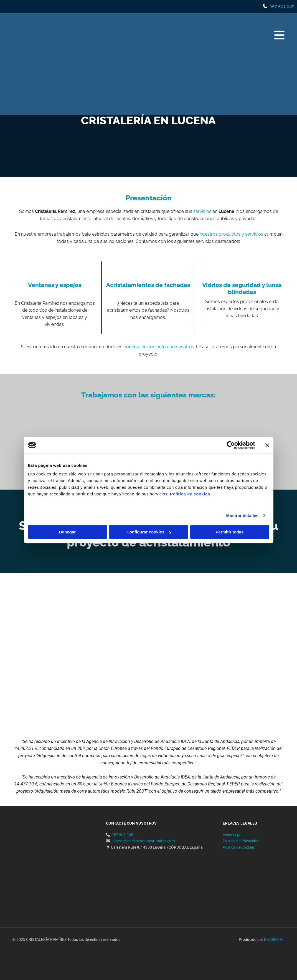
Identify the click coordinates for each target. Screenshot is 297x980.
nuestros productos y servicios (231, 234)
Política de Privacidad (241, 841)
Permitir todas (230, 532)
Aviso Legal (233, 835)
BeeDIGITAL (274, 939)
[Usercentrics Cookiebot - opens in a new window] (231, 445)
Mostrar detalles (242, 516)
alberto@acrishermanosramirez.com (143, 841)
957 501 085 (282, 6)
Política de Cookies (239, 847)
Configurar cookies (149, 532)
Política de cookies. (191, 494)
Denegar (67, 532)
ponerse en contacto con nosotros (159, 347)
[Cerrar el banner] (267, 445)
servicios (202, 211)
